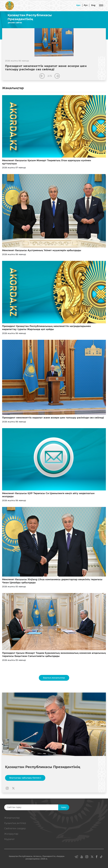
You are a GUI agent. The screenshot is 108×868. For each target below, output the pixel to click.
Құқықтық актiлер (15, 823)
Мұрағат (9, 839)
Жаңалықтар (12, 818)
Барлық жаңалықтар (54, 678)
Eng (93, 5)
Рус (86, 5)
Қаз (78, 5)
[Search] (35, 807)
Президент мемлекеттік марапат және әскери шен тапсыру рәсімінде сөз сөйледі (53, 418)
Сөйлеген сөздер (15, 828)
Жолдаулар (11, 834)
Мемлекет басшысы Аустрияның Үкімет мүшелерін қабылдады (42, 250)
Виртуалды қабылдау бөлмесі (25, 778)
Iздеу (64, 807)
